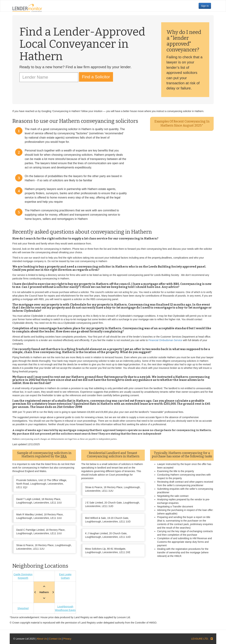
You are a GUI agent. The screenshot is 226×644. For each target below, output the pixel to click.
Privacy (67, 639)
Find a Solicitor (96, 77)
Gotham (65, 578)
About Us (42, 639)
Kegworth (23, 578)
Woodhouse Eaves (65, 610)
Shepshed (23, 608)
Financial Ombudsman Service (165, 340)
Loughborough (65, 607)
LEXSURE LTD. (200, 639)
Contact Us (55, 639)
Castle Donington (23, 574)
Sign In (205, 6)
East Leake (65, 574)
